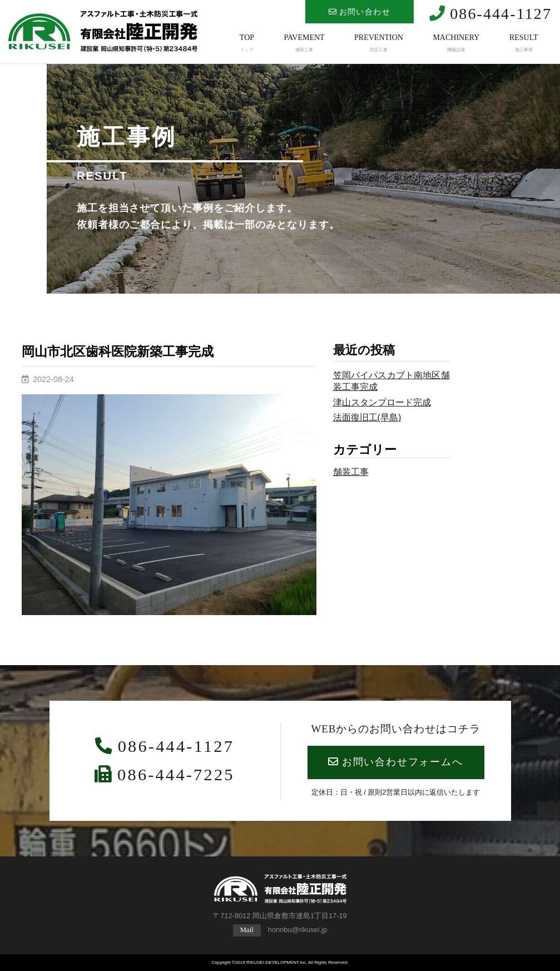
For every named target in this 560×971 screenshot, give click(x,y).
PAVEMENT (304, 43)
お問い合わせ (360, 12)
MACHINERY (456, 43)
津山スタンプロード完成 (382, 402)
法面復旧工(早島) (367, 417)
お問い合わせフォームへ (395, 762)
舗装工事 (351, 472)
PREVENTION (379, 43)
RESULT (524, 43)
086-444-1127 (490, 14)
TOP (247, 43)
